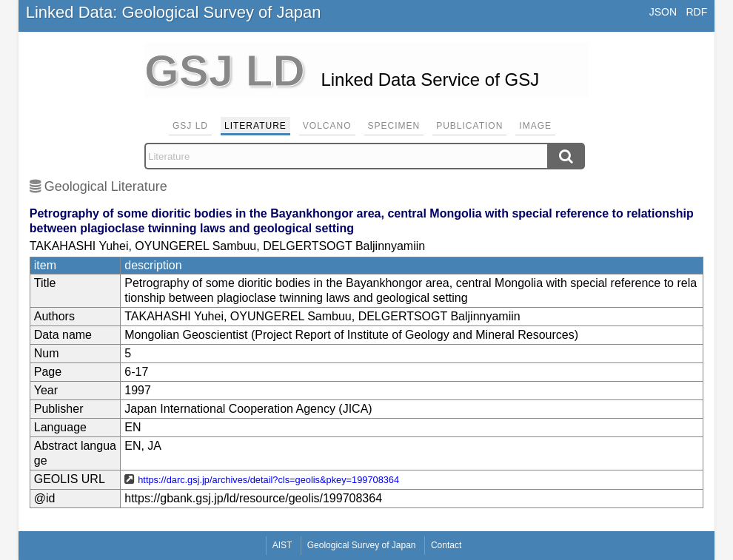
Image (535, 126)
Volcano (327, 126)
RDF (696, 12)
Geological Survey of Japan (362, 545)
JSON (663, 12)
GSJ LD (190, 126)
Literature (255, 126)
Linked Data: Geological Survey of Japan (174, 12)
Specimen (394, 126)
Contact (446, 545)
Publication (469, 126)
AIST (282, 545)
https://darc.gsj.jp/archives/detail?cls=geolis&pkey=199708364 (268, 480)
